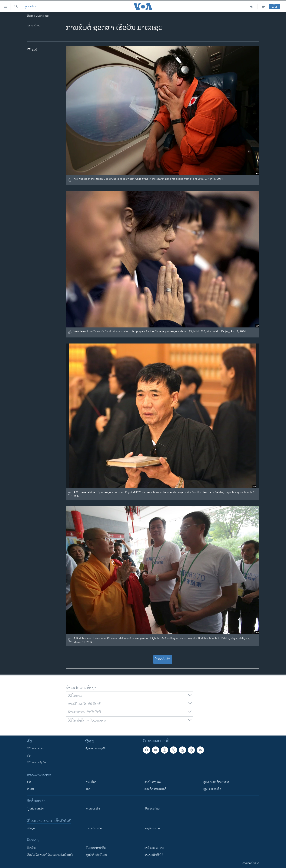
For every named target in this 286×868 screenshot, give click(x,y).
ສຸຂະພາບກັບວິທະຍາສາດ (216, 782)
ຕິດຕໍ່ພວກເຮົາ (93, 809)
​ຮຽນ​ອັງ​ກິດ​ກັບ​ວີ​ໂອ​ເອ (96, 855)
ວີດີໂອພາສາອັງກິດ (36, 762)
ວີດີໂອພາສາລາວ (35, 748)
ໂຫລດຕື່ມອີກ (163, 659)
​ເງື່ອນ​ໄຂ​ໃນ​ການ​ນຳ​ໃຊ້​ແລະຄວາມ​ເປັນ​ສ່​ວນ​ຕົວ (50, 855)
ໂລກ (88, 789)
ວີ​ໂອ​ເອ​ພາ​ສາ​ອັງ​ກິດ (96, 848)
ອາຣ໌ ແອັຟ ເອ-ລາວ (154, 848)
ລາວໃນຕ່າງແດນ (153, 782)
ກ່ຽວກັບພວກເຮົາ (35, 809)
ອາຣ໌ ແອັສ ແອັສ (94, 828)
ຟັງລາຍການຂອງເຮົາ (95, 748)
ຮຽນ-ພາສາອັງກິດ (212, 789)
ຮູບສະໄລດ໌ (31, 7)
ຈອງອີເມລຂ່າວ (152, 828)
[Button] (32, 50)
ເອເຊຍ (30, 789)
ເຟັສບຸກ (31, 828)
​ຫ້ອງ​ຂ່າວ (32, 848)
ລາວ (29, 782)
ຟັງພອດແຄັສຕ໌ (152, 809)
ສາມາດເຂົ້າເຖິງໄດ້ (154, 855)
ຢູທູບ (29, 755)
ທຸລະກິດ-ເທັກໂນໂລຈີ (155, 789)
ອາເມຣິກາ (91, 782)
